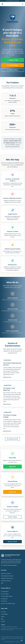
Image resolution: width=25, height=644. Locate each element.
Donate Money (12, 65)
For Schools (4, 601)
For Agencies (4, 599)
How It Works (4, 614)
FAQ (2, 583)
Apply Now (12, 467)
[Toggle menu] (23, 4)
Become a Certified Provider (8, 603)
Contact (3, 621)
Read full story (8, 377)
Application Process (6, 581)
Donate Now (12, 492)
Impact (3, 617)
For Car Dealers (5, 594)
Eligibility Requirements (7, 578)
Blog (2, 619)
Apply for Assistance (6, 573)
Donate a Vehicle (12, 70)
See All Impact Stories (12, 439)
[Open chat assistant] (22, 641)
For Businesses (5, 591)
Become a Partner (12, 542)
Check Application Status (7, 576)
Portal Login (18, 642)
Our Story (3, 612)
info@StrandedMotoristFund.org (9, 627)
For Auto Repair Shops (7, 596)
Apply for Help (13, 60)
